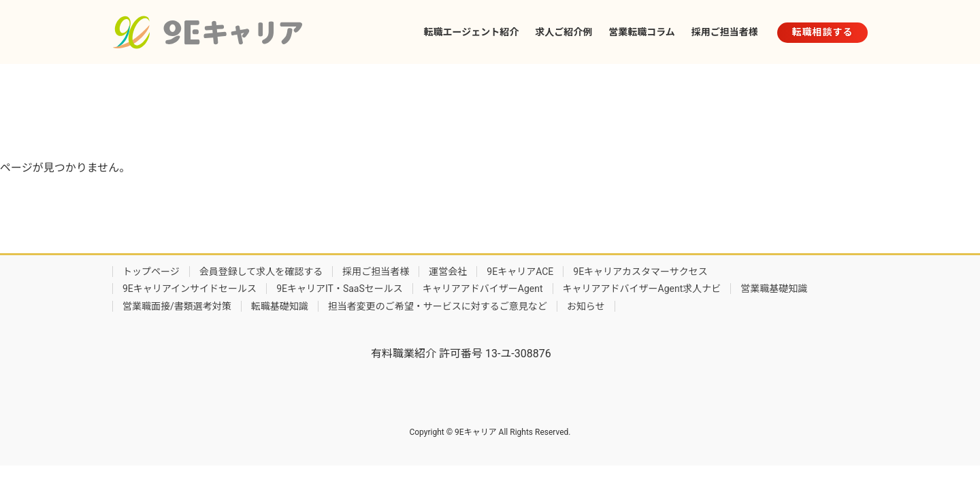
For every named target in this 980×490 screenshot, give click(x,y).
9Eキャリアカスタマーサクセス (640, 272)
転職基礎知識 (280, 306)
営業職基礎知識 (774, 289)
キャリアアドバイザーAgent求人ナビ (642, 289)
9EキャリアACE (520, 272)
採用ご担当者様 (376, 272)
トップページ (151, 272)
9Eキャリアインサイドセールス (190, 289)
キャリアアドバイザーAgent (483, 289)
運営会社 (448, 272)
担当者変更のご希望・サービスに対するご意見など (438, 306)
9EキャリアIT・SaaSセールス (340, 289)
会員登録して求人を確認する (261, 272)
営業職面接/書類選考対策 (177, 306)
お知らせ (586, 306)
